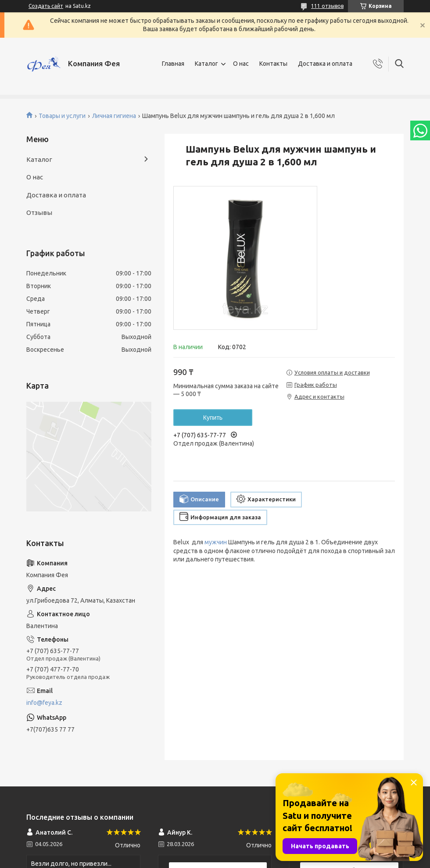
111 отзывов (327, 6)
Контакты (273, 64)
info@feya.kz (44, 703)
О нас (241, 64)
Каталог (206, 64)
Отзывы (39, 213)
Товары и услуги (62, 116)
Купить (213, 418)
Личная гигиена (114, 116)
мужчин (216, 542)
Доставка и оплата (325, 64)
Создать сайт (46, 6)
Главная (173, 64)
